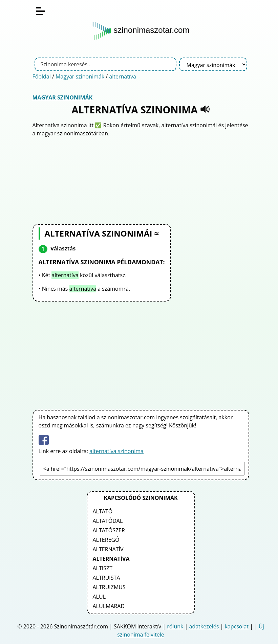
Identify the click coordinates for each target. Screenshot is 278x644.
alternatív (108, 549)
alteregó (106, 540)
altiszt (103, 568)
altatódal (108, 521)
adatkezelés (204, 626)
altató (103, 511)
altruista (106, 578)
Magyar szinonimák (80, 76)
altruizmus (109, 587)
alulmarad (109, 606)
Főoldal (42, 76)
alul (99, 597)
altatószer (109, 530)
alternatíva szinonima (116, 451)
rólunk (175, 626)
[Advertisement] (141, 180)
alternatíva (122, 76)
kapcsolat (237, 626)
